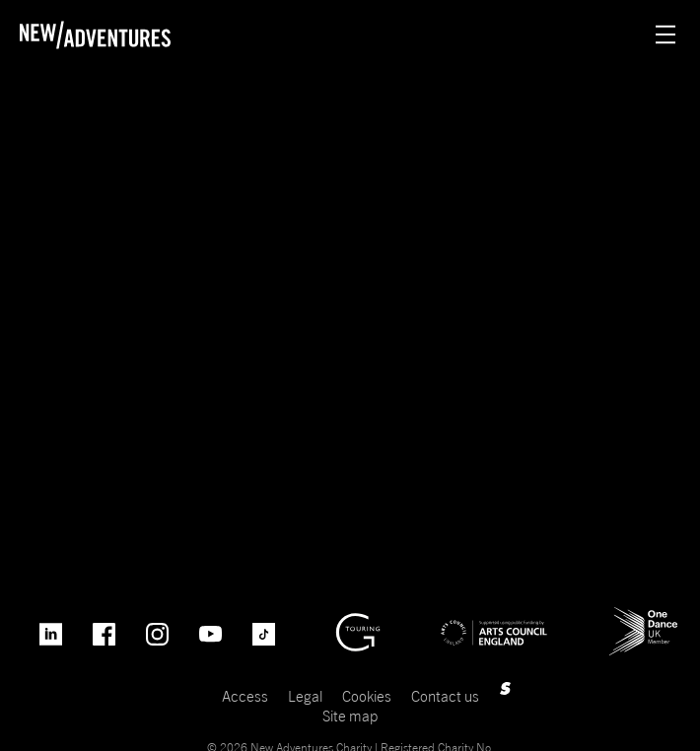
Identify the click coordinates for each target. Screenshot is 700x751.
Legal (305, 696)
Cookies (367, 696)
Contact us (445, 696)
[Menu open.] (665, 34)
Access (245, 696)
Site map (350, 716)
